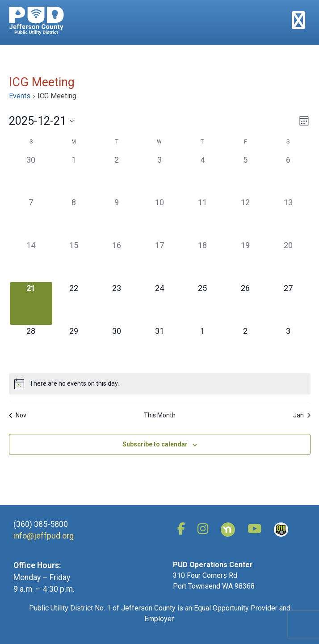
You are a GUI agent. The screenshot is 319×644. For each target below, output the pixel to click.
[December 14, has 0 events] (31, 261)
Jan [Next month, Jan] (302, 415)
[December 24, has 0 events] (159, 303)
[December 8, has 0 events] (74, 218)
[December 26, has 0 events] (245, 303)
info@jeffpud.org (44, 536)
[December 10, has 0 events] (159, 218)
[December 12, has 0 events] (245, 218)
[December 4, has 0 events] (202, 175)
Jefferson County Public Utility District (36, 21)
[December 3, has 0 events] (159, 175)
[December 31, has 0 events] (159, 346)
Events (20, 96)
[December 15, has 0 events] (74, 261)
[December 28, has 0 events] (31, 346)
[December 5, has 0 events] (245, 175)
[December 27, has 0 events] (288, 303)
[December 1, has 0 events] (74, 175)
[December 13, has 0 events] (288, 218)
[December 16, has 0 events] (117, 261)
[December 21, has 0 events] (31, 303)
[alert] (160, 384)
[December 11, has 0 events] (202, 218)
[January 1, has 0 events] (202, 346)
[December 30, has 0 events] (117, 346)
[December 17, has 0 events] (159, 261)
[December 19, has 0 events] (245, 261)
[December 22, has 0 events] (74, 303)
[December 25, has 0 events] (202, 303)
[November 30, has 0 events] (31, 175)
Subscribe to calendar (155, 444)
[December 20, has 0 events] (288, 261)
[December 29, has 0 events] (74, 346)
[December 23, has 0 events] (117, 303)
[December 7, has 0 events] (31, 218)
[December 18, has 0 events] (202, 261)
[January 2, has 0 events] (245, 346)
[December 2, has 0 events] (117, 175)
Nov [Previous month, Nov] (18, 415)
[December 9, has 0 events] (117, 218)
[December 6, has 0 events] (288, 175)
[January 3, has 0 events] (288, 346)
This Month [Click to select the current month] (160, 415)
